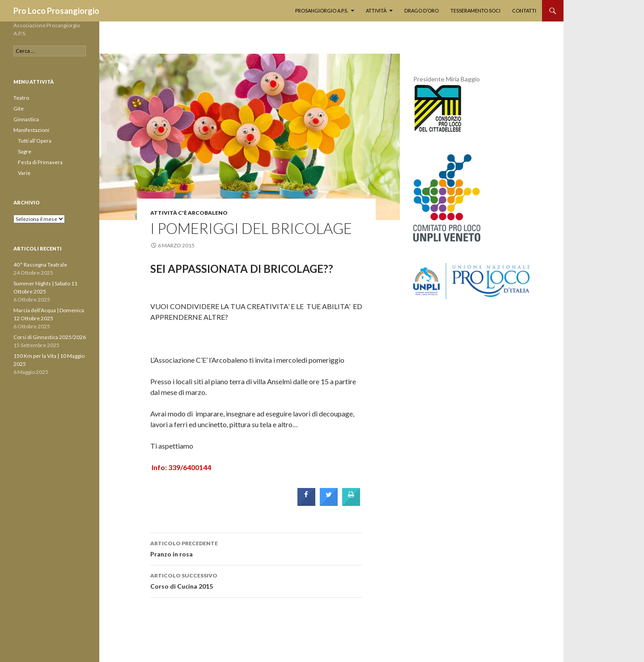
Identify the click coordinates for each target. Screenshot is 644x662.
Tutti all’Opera (35, 141)
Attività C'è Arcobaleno (189, 213)
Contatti (524, 11)
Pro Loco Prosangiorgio (56, 11)
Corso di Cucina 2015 (256, 580)
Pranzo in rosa (256, 548)
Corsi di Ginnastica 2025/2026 (50, 337)
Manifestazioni (31, 130)
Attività (376, 11)
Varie (24, 173)
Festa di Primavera (40, 162)
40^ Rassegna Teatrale (40, 265)
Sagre (25, 151)
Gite (19, 108)
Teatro (21, 98)
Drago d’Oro (422, 11)
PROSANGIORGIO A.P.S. (322, 11)
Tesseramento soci (475, 11)
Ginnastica (26, 119)
